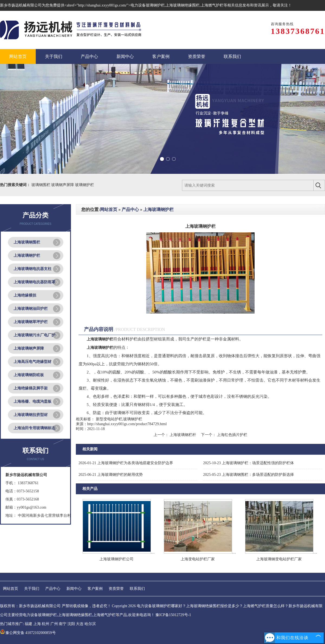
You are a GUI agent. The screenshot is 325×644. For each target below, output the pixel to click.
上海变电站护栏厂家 (198, 559)
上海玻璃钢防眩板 (29, 375)
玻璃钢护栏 (84, 185)
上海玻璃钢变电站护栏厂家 (279, 559)
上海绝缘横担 (25, 295)
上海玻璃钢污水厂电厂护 (34, 335)
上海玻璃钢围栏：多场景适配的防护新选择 (248, 475)
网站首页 (109, 209)
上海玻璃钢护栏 (27, 256)
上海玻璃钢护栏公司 (116, 559)
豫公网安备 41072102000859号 (28, 633)
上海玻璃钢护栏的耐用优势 (111, 475)
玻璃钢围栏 (41, 185)
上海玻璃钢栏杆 (183, 435)
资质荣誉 (116, 589)
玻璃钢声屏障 (63, 185)
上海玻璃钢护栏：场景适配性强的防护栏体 (248, 463)
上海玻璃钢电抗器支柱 (32, 269)
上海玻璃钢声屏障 (29, 348)
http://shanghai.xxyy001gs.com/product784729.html (127, 424)
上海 (37, 624)
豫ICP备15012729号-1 (173, 615)
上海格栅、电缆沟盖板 (32, 401)
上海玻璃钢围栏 (27, 242)
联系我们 (137, 589)
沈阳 (71, 624)
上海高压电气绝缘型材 (32, 362)
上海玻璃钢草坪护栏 (31, 322)
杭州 (45, 624)
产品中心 (130, 209)
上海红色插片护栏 (232, 435)
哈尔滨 (90, 624)
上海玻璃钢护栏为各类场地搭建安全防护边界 (126, 463)
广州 (54, 624)
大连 (80, 624)
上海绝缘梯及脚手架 (31, 388)
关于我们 (32, 589)
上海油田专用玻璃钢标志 (34, 428)
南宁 (63, 624)
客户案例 (95, 589)
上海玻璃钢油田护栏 (31, 309)
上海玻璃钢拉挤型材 (31, 415)
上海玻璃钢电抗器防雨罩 (34, 282)
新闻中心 (74, 589)
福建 (28, 624)
